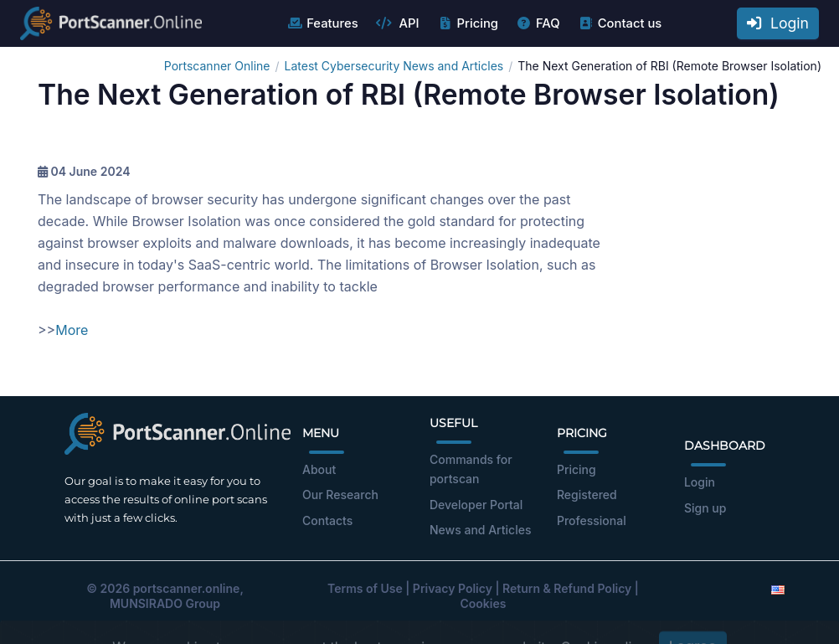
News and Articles (480, 530)
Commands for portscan (471, 469)
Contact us (620, 23)
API (398, 23)
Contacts (327, 520)
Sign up (705, 508)
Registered (587, 495)
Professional (592, 520)
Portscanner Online (217, 66)
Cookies (484, 603)
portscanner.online (187, 588)
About (319, 469)
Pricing (468, 23)
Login (778, 23)
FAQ (538, 23)
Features (322, 23)
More (72, 330)
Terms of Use (365, 588)
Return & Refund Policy (567, 588)
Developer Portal (476, 505)
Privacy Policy (453, 588)
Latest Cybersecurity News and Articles (394, 66)
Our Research (340, 495)
